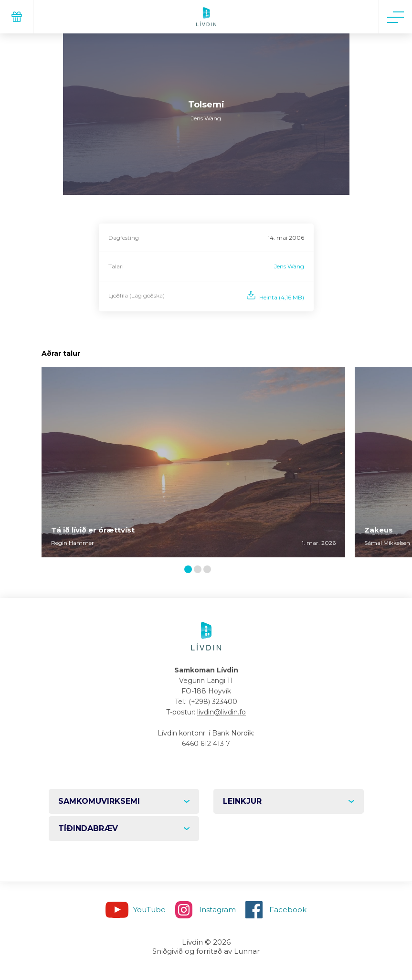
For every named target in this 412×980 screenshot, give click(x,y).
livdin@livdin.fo (222, 712)
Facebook (288, 910)
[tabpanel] (193, 462)
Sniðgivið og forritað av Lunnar (206, 951)
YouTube (149, 910)
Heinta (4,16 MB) (282, 297)
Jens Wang (289, 266)
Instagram (217, 910)
